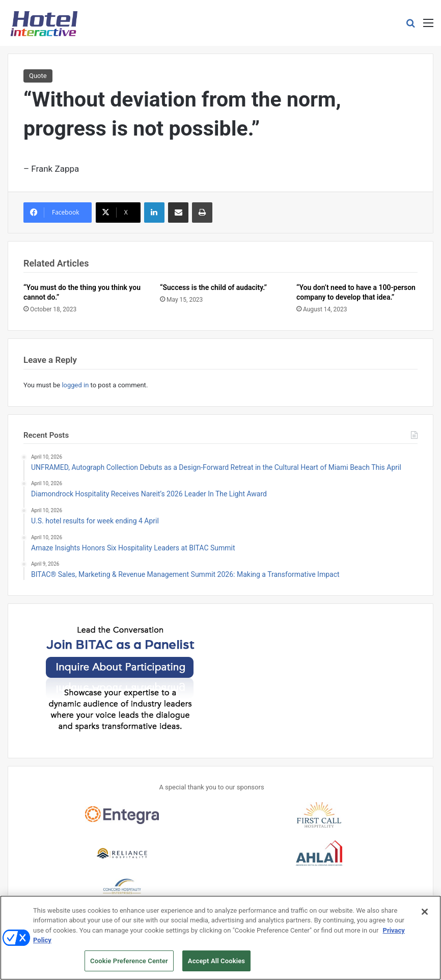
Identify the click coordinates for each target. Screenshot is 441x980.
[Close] (425, 916)
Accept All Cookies (216, 965)
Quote (38, 76)
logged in (75, 385)
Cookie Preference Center (129, 965)
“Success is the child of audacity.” (213, 287)
